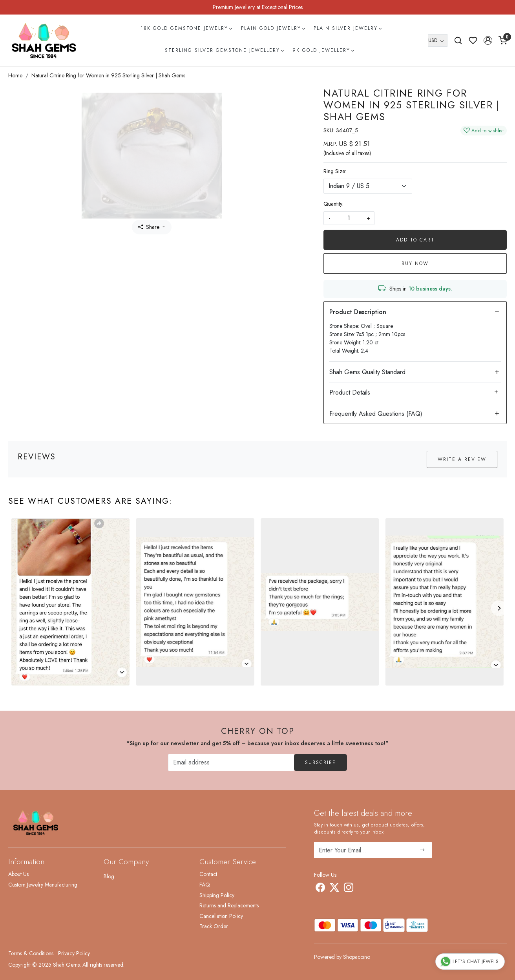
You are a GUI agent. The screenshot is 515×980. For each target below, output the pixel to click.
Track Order (214, 926)
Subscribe (321, 762)
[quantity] (349, 218)
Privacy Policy (74, 953)
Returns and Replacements (229, 905)
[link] (458, 40)
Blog (109, 876)
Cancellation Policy (221, 916)
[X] (334, 889)
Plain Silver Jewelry (347, 28)
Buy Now (415, 263)
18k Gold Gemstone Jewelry (186, 28)
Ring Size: (335, 171)
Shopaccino (357, 957)
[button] (488, 40)
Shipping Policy (217, 895)
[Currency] (438, 40)
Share (149, 227)
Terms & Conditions (31, 953)
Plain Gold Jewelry (273, 28)
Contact (208, 874)
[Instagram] (349, 889)
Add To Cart (415, 240)
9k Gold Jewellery (323, 50)
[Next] (499, 608)
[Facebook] (320, 889)
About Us (18, 874)
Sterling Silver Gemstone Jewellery (224, 50)
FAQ (205, 885)
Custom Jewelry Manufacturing (43, 885)
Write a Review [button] (462, 459)
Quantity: (333, 204)
